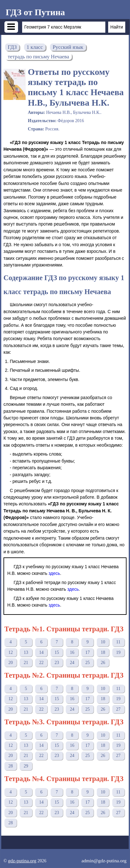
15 (57, 652)
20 (10, 663)
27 (118, 709)
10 (103, 642)
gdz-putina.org (22, 861)
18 (103, 652)
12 (10, 652)
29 (26, 766)
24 (72, 663)
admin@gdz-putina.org (104, 861)
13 (26, 652)
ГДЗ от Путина (35, 12)
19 (118, 652)
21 (26, 663)
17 (88, 652)
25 (88, 663)
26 (103, 663)
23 (57, 663)
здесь (54, 573)
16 (72, 652)
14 (41, 652)
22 (41, 663)
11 (118, 642)
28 (10, 766)
